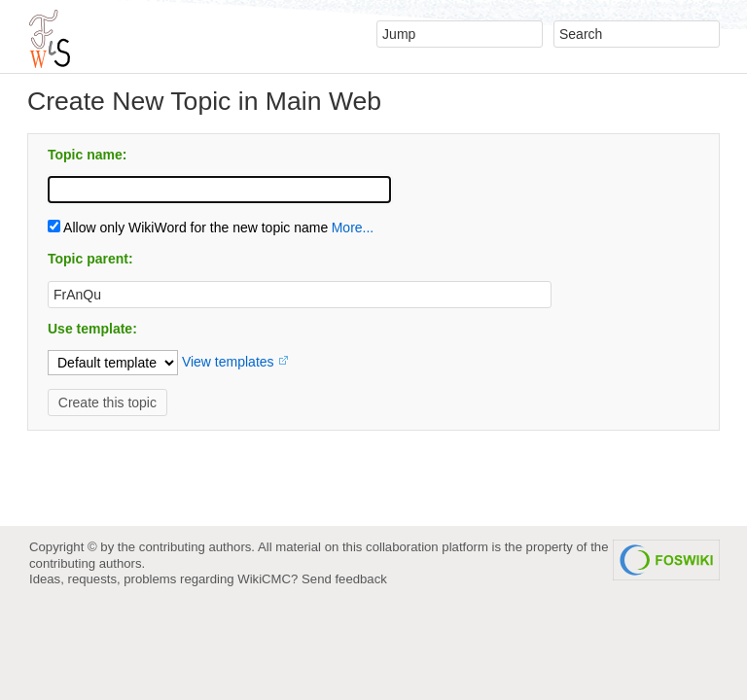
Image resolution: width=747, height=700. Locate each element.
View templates (228, 362)
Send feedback (344, 579)
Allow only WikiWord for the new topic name (188, 227)
